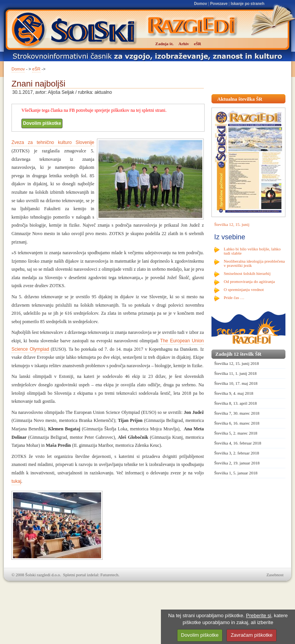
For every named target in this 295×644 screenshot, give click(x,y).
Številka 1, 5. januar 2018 (236, 473)
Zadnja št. (164, 44)
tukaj (16, 481)
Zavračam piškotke (252, 635)
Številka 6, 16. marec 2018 (237, 423)
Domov (200, 4)
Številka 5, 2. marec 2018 (236, 433)
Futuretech (109, 575)
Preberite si (259, 615)
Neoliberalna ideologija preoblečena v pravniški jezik (254, 263)
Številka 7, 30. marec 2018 (237, 413)
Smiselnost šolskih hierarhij (247, 273)
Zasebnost (275, 575)
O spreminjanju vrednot (244, 289)
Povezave (219, 4)
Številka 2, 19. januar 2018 (237, 463)
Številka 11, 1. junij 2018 (235, 373)
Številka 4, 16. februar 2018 (238, 443)
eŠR (36, 69)
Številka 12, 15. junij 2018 (237, 363)
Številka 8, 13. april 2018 (235, 403)
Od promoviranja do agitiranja (249, 281)
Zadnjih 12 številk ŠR (238, 354)
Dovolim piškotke (42, 123)
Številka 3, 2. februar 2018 (237, 453)
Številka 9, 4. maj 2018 (234, 393)
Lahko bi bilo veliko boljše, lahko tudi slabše (252, 251)
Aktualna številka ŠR (240, 99)
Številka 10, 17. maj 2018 (236, 383)
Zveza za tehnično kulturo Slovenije (53, 142)
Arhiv (184, 44)
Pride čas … (234, 297)
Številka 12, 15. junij (232, 224)
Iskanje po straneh (247, 4)
